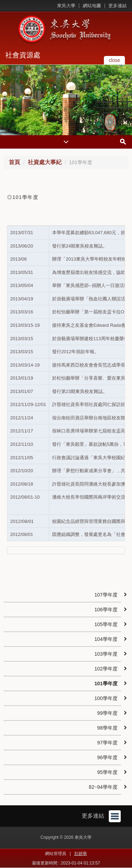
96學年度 (107, 757)
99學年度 (107, 713)
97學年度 (107, 743)
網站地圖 (92, 6)
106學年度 (106, 610)
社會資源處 (23, 55)
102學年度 (106, 669)
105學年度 (106, 624)
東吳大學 (66, 6)
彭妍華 (81, 854)
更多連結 (118, 6)
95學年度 (107, 772)
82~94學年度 (103, 787)
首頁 (14, 162)
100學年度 (106, 698)
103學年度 (106, 654)
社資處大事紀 (45, 162)
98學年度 (107, 728)
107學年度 (106, 595)
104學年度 (106, 639)
